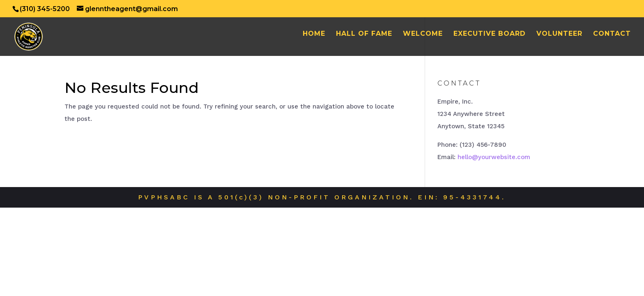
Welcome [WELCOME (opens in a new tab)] (423, 34)
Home (314, 34)
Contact (612, 34)
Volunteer (559, 34)
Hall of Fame (364, 34)
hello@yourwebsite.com (494, 157)
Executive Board (490, 34)
